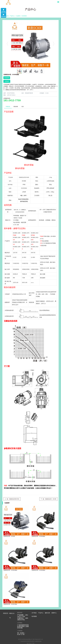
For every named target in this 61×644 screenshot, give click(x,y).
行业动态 (54, 618)
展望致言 (34, 616)
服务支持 (47, 613)
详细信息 (8, 106)
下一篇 (48, 499)
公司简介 (34, 618)
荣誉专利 (34, 624)
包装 (23, 106)
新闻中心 (54, 613)
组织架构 (34, 621)
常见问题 (54, 621)
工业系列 (18, 16)
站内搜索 (34, 629)
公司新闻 (54, 616)
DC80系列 (24, 16)
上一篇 (12, 499)
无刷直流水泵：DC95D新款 (38, 570)
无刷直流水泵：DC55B (9, 536)
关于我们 (34, 613)
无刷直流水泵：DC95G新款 (10, 570)
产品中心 (12, 16)
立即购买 (7, 81)
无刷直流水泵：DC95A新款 (38, 536)
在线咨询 (7, 78)
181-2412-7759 (12, 100)
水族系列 (41, 621)
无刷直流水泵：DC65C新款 (10, 604)
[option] (30, 44)
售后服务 (47, 616)
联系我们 (34, 626)
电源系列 (41, 626)
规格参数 (16, 106)
